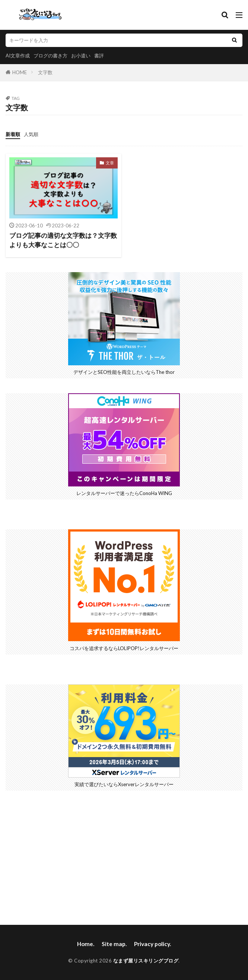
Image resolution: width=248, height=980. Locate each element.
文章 (110, 163)
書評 (99, 56)
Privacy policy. (152, 944)
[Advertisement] (124, 858)
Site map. (114, 944)
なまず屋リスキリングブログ (146, 961)
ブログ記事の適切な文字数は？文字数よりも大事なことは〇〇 (63, 240)
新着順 (13, 134)
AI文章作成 (18, 56)
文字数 (45, 72)
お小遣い (81, 56)
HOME (20, 72)
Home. (86, 944)
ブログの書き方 (50, 56)
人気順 (31, 134)
